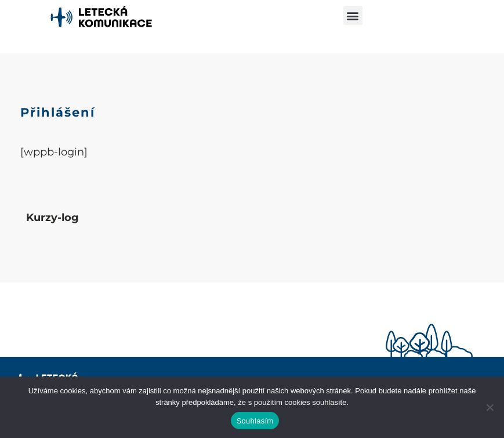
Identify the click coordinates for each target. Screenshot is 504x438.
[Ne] (490, 407)
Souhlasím (255, 421)
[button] (353, 15)
